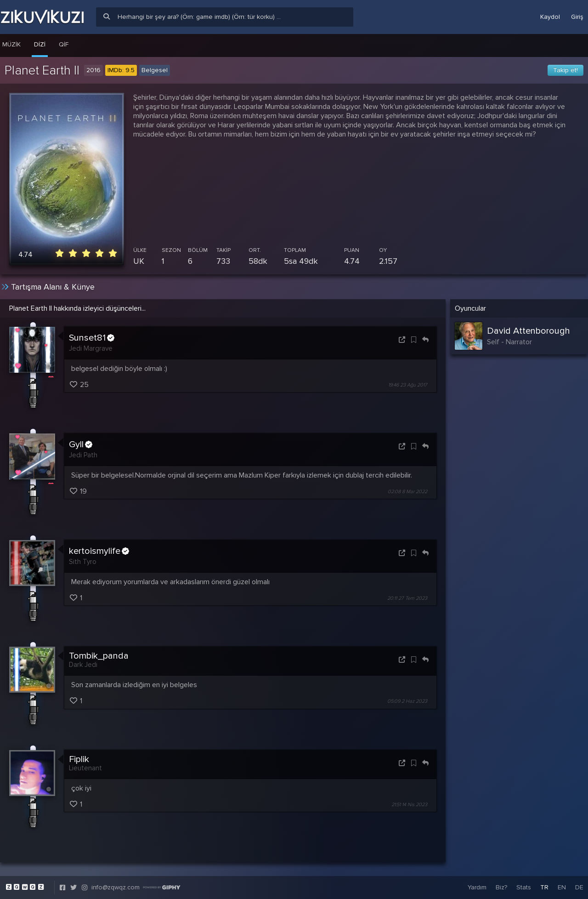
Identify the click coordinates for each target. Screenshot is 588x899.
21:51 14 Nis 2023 (409, 805)
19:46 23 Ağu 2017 (408, 385)
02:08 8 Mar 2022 (407, 492)
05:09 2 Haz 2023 (407, 702)
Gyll (81, 444)
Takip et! (565, 70)
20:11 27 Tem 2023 (407, 598)
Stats (524, 887)
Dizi (40, 44)
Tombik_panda (99, 656)
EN (562, 887)
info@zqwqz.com (116, 887)
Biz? (501, 887)
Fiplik (79, 759)
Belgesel (155, 70)
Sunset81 (92, 338)
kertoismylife (99, 551)
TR (544, 887)
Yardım (477, 887)
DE (579, 887)
